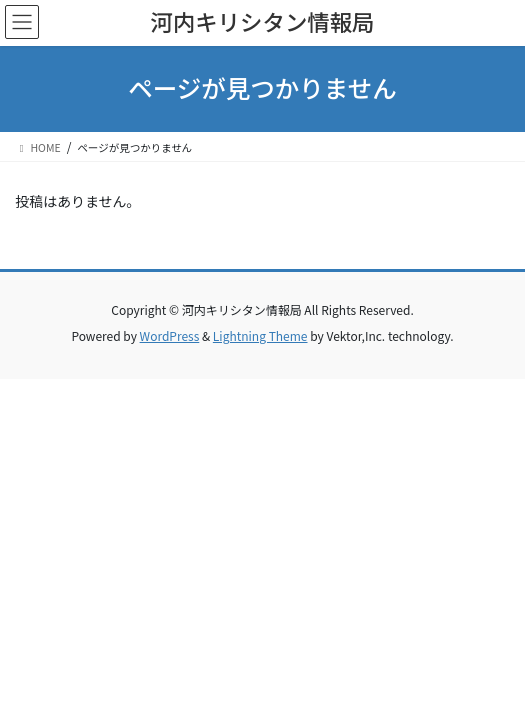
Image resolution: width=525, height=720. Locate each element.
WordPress (170, 335)
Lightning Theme (260, 335)
